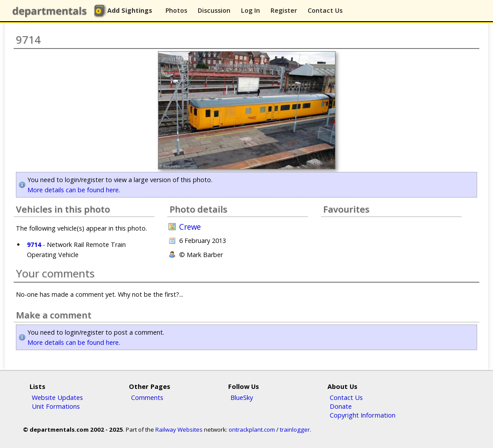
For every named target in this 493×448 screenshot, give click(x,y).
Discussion (214, 10)
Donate (341, 406)
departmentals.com (51, 11)
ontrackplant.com (252, 429)
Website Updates (57, 397)
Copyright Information (363, 415)
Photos (176, 10)
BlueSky (242, 397)
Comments (147, 397)
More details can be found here (73, 190)
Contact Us (325, 10)
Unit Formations (56, 406)
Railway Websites (179, 429)
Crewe (190, 227)
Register (284, 10)
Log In (250, 10)
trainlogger (295, 429)
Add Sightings (130, 10)
